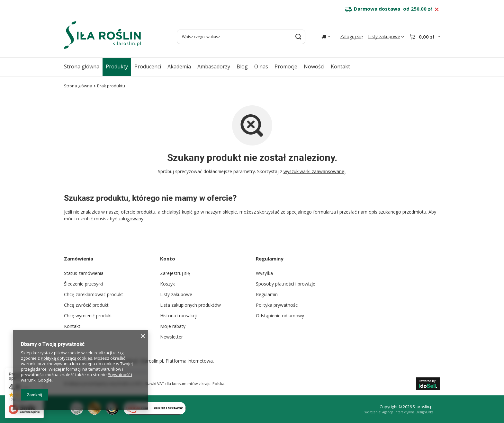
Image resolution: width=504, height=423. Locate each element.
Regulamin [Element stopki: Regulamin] (267, 294)
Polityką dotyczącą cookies (67, 358)
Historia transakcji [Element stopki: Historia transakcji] (179, 316)
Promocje (286, 66)
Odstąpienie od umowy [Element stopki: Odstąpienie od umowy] (280, 316)
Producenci (148, 66)
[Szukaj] (298, 37)
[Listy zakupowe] (386, 37)
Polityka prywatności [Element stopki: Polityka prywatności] (277, 305)
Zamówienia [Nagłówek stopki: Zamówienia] (79, 259)
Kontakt (340, 66)
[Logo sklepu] (102, 35)
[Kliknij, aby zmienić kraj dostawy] (326, 37)
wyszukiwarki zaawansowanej (315, 171)
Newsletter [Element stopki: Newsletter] (171, 337)
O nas (261, 66)
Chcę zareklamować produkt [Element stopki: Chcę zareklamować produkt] (94, 294)
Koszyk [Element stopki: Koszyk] (167, 284)
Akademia (179, 66)
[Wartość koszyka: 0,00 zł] (425, 37)
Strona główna (82, 66)
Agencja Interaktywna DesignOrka (408, 412)
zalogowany (131, 219)
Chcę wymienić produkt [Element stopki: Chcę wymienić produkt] (88, 316)
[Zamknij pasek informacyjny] (437, 10)
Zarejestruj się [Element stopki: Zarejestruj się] (175, 273)
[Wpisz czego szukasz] (241, 37)
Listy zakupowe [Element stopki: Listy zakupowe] (176, 294)
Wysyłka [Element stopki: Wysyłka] (264, 273)
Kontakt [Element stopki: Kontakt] (72, 326)
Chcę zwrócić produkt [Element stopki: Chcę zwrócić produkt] (86, 305)
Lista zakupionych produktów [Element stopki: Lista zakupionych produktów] (190, 305)
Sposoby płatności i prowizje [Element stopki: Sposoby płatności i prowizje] (286, 284)
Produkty (117, 66)
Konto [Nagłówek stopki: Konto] (168, 259)
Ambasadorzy (214, 66)
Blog (242, 66)
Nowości (314, 66)
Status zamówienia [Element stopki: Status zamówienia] (84, 273)
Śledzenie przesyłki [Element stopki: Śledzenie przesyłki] (83, 284)
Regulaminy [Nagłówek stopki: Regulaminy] (270, 259)
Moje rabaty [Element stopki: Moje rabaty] (173, 326)
